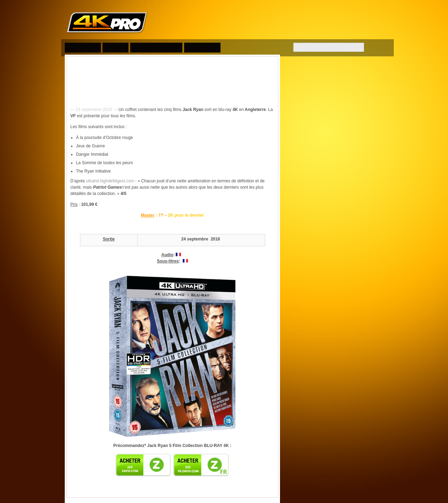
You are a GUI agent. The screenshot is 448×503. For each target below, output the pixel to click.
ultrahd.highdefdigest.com (110, 181)
